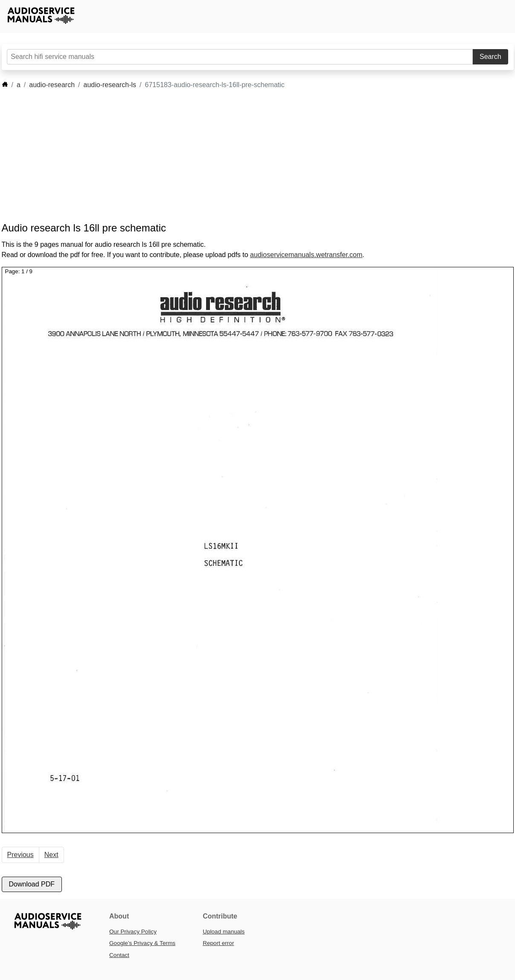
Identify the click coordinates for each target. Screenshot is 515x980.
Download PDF (32, 884)
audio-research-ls (110, 85)
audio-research (52, 85)
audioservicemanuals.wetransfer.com (306, 255)
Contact (119, 955)
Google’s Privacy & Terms (142, 943)
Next (51, 855)
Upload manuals (224, 932)
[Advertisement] (245, 156)
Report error (218, 943)
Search (490, 57)
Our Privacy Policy (133, 932)
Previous (20, 855)
